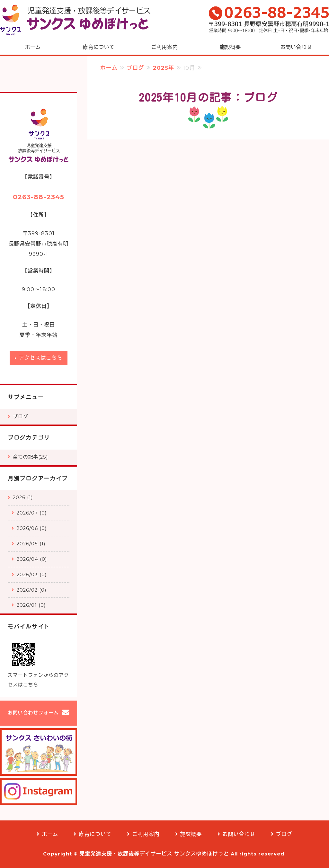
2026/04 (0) (32, 559)
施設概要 (230, 47)
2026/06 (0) (32, 528)
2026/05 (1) (31, 544)
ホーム (33, 47)
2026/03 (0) (32, 575)
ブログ (135, 68)
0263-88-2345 (38, 197)
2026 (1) (23, 497)
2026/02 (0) (31, 590)
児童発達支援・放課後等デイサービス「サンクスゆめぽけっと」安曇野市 (76, 20)
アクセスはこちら (40, 358)
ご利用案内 (164, 47)
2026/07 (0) (32, 513)
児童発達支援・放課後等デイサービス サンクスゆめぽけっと (154, 854)
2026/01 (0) (31, 605)
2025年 (164, 68)
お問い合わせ (296, 47)
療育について (99, 47)
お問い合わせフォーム (33, 713)
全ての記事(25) (30, 457)
